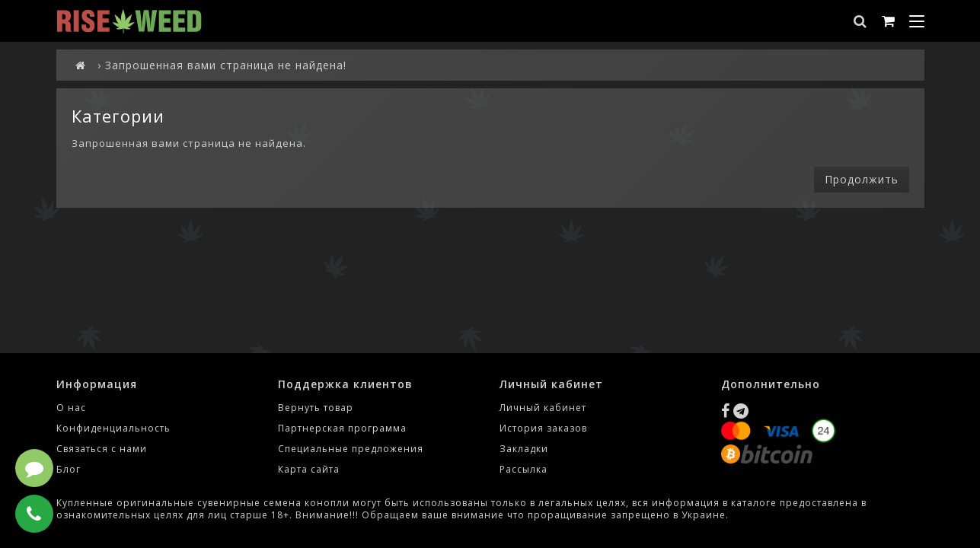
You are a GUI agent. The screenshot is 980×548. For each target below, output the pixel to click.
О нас (71, 408)
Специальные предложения (351, 449)
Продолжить (862, 179)
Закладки (524, 449)
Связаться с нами (102, 449)
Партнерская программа (342, 428)
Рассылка (524, 469)
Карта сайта (309, 469)
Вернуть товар (316, 408)
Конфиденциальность (113, 428)
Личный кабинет (543, 408)
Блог (69, 469)
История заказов (543, 428)
